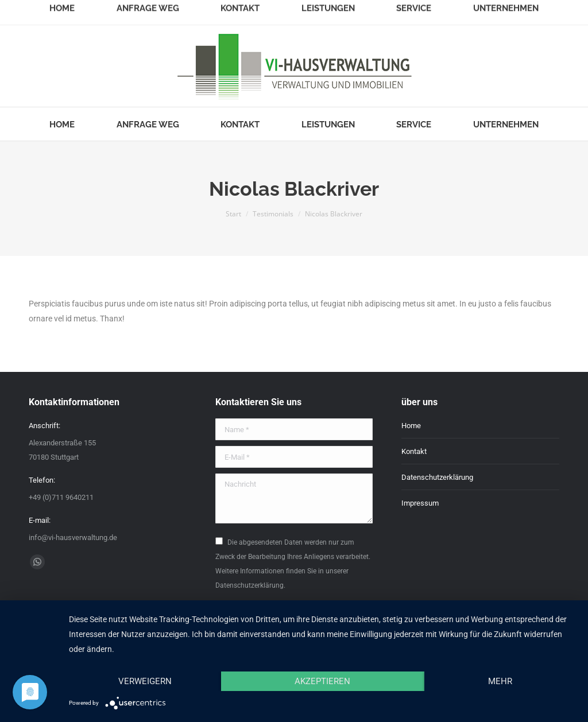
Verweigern (145, 681)
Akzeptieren (322, 681)
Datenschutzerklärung (437, 477)
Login (550, 10)
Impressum (420, 503)
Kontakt (414, 451)
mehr (500, 681)
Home (411, 426)
